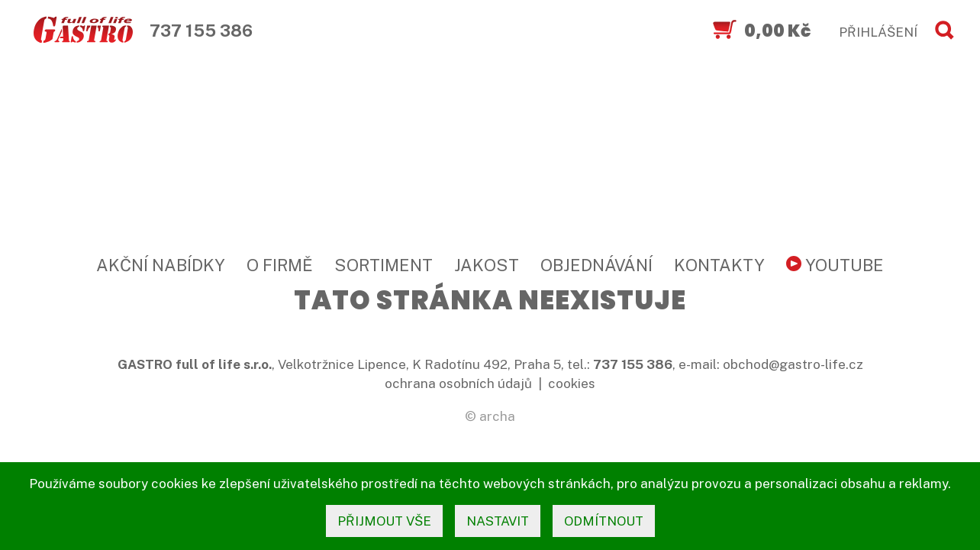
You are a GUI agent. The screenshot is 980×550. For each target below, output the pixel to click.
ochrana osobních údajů (458, 383)
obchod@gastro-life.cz (793, 364)
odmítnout (604, 521)
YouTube (835, 265)
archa (497, 416)
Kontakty (719, 265)
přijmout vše (384, 521)
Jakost (487, 265)
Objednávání (596, 265)
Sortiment (384, 265)
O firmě (280, 265)
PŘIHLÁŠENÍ (878, 32)
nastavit (498, 521)
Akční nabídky (161, 265)
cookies (572, 383)
